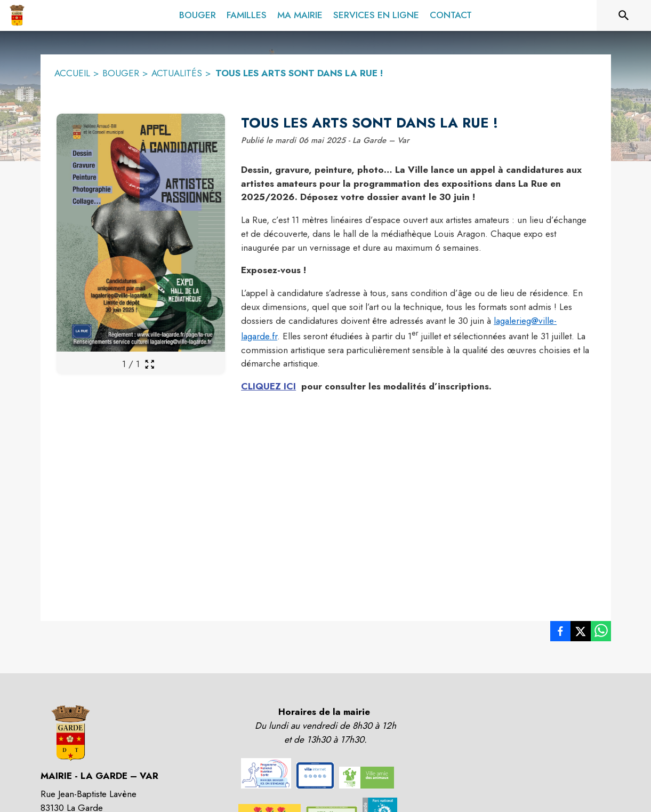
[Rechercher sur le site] (624, 15)
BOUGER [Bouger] (121, 73)
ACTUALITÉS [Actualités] (177, 73)
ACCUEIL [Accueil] (72, 73)
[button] (266, 773)
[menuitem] (198, 13)
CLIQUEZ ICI (268, 386)
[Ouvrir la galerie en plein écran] (150, 364)
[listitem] (560, 633)
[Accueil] (17, 15)
